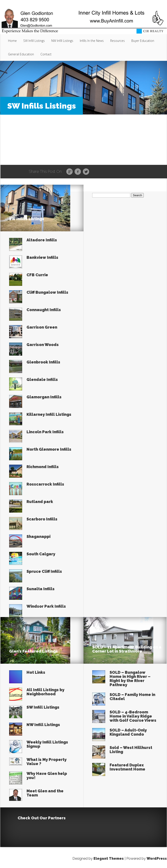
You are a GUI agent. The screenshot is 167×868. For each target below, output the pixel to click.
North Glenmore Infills (49, 449)
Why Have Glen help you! (47, 776)
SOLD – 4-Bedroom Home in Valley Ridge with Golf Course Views (133, 716)
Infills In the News (92, 41)
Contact (46, 54)
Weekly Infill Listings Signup (47, 744)
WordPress (157, 859)
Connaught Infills (44, 310)
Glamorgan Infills (44, 397)
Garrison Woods (43, 345)
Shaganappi (38, 536)
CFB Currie (37, 275)
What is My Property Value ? (47, 762)
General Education (21, 54)
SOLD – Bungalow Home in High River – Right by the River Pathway (130, 679)
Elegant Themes (109, 859)
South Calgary (41, 554)
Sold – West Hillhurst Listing (131, 750)
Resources (118, 41)
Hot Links (36, 672)
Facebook (78, 172)
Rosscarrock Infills (45, 484)
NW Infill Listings (62, 41)
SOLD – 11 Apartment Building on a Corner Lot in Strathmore (127, 649)
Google (69, 172)
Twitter (86, 172)
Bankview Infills (42, 257)
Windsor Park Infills (46, 606)
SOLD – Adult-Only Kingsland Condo (128, 732)
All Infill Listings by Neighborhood (45, 692)
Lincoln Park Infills (45, 432)
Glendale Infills (42, 379)
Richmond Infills (43, 467)
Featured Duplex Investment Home (127, 767)
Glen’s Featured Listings (33, 651)
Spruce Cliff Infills (44, 571)
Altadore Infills (42, 240)
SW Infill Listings (34, 41)
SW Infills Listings (27, 219)
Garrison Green (42, 327)
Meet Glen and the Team (45, 793)
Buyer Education (143, 41)
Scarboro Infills (42, 519)
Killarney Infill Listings (49, 414)
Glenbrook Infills (43, 362)
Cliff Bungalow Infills (47, 292)
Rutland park (40, 502)
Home (12, 41)
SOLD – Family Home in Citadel (132, 697)
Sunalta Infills (41, 589)
